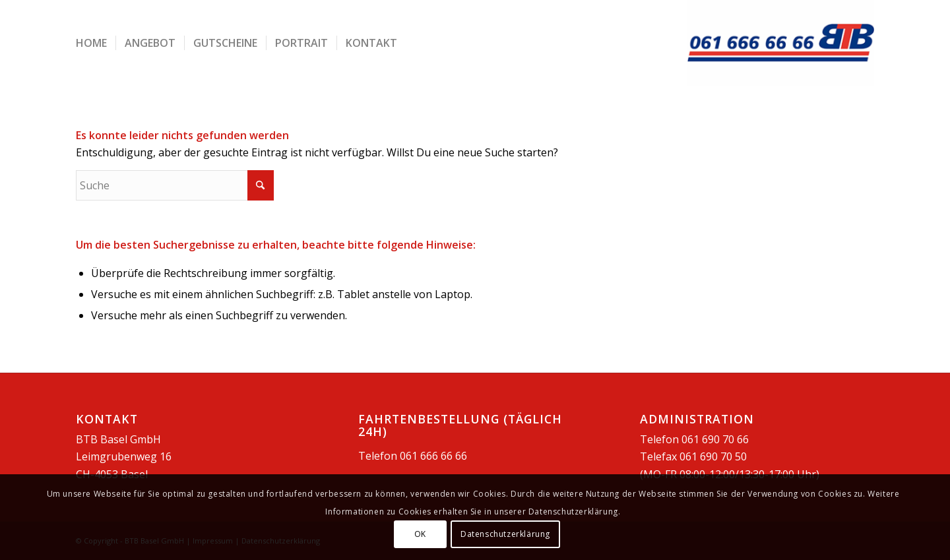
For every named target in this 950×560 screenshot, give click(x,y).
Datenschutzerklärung (505, 534)
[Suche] (175, 185)
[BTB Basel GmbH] (781, 43)
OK (420, 534)
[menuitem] (91, 43)
